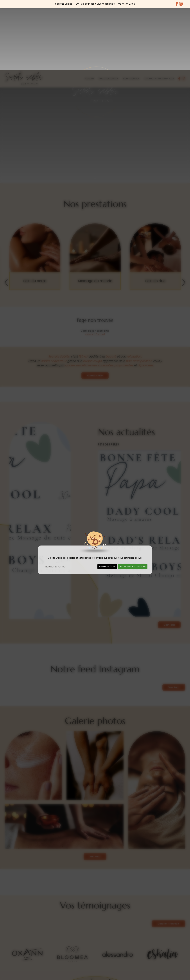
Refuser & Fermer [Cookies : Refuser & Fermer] (56, 497)
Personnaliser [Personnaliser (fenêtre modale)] (107, 497)
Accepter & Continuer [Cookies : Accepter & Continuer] (133, 497)
